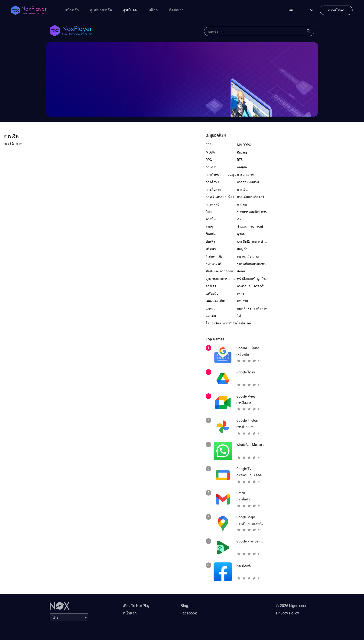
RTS (240, 160)
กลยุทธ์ (242, 167)
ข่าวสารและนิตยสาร (252, 212)
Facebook (189, 613)
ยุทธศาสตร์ (214, 264)
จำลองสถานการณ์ (250, 227)
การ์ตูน (242, 204)
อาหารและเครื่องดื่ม (251, 286)
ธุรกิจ (241, 234)
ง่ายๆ (209, 227)
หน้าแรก (130, 613)
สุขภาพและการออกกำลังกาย (226, 279)
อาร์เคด (211, 286)
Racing (242, 152)
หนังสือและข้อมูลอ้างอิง (254, 279)
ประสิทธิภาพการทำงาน (254, 242)
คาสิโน (211, 219)
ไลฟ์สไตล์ (244, 323)
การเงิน (242, 189)
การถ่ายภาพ (246, 175)
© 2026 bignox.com (292, 606)
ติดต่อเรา (176, 10)
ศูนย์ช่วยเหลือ (101, 10)
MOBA (210, 152)
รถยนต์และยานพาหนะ (253, 264)
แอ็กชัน (211, 316)
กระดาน (212, 167)
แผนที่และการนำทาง (252, 308)
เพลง (240, 294)
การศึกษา (212, 182)
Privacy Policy (288, 613)
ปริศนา (211, 249)
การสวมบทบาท (248, 182)
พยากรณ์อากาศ (248, 256)
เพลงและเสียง (216, 301)
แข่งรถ (211, 308)
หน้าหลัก (72, 10)
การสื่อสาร (213, 189)
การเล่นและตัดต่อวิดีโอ (253, 197)
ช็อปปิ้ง (211, 234)
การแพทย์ (213, 204)
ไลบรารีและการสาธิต (221, 323)
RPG (209, 160)
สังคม (241, 271)
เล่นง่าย (242, 301)
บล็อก (153, 10)
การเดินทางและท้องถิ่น (222, 197)
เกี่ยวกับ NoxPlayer (138, 606)
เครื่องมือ (212, 294)
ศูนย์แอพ (130, 10)
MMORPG (244, 145)
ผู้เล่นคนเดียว (215, 256)
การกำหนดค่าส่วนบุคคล (223, 175)
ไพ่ (239, 316)
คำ (239, 219)
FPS (209, 145)
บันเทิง (210, 242)
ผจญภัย (242, 249)
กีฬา (209, 212)
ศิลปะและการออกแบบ (221, 271)
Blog (184, 606)
